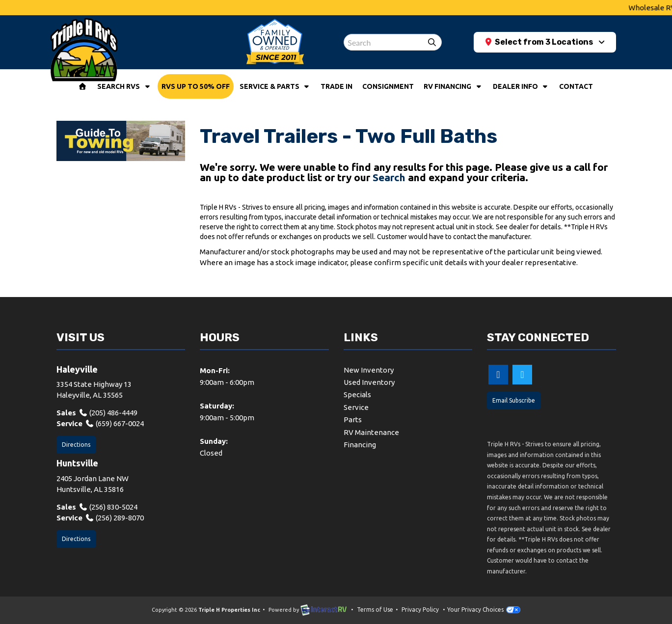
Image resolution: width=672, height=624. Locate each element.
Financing (360, 445)
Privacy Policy (420, 610)
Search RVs (124, 86)
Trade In (336, 86)
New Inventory (369, 370)
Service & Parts (275, 86)
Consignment (388, 86)
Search (389, 177)
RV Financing (453, 86)
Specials (357, 394)
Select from (540, 42)
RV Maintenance (371, 432)
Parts (353, 420)
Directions (76, 445)
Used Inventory (369, 382)
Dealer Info (521, 86)
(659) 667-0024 (115, 423)
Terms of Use (375, 610)
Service (356, 407)
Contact (576, 86)
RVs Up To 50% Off (196, 86)
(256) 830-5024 (108, 507)
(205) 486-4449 (108, 413)
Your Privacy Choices (484, 610)
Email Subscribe (514, 400)
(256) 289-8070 (115, 518)
